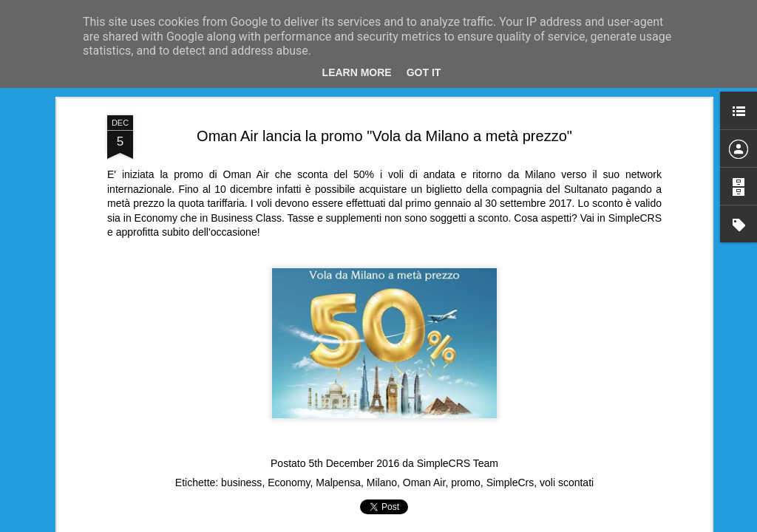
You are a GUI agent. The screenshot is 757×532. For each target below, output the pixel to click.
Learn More (357, 72)
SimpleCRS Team (458, 463)
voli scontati (567, 482)
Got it (424, 72)
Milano (382, 482)
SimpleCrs (510, 482)
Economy (289, 482)
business (241, 482)
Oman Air (424, 482)
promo (466, 482)
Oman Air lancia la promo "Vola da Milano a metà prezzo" (384, 136)
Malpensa (338, 482)
